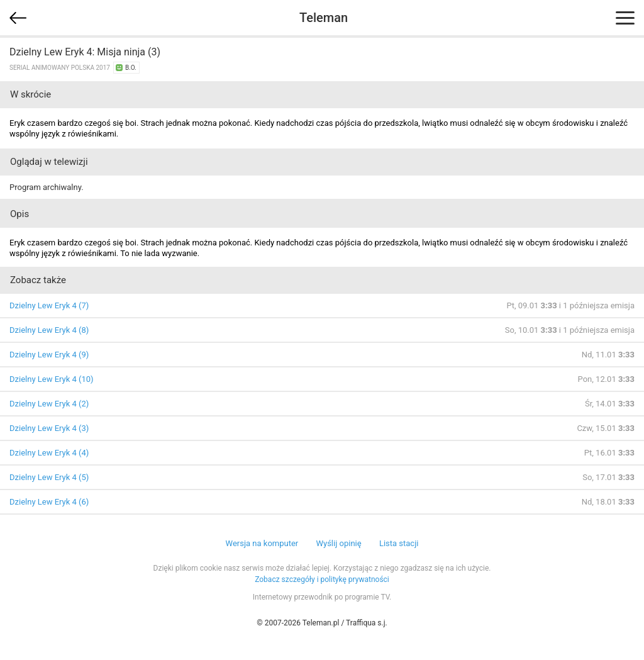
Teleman (324, 18)
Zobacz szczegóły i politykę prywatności (322, 579)
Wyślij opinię (338, 543)
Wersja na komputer (262, 543)
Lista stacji (399, 543)
